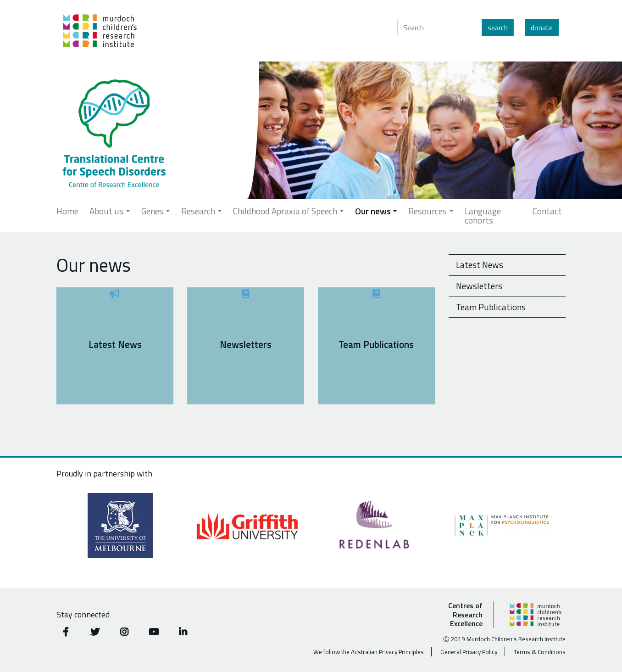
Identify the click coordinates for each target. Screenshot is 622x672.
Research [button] (198, 211)
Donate (542, 28)
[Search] (440, 28)
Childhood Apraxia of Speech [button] (285, 211)
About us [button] (106, 211)
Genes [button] (152, 211)
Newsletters (479, 286)
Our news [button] (373, 211)
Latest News (480, 265)
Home (67, 211)
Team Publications (491, 307)
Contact (547, 211)
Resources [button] (428, 211)
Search (498, 28)
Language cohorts (483, 216)
